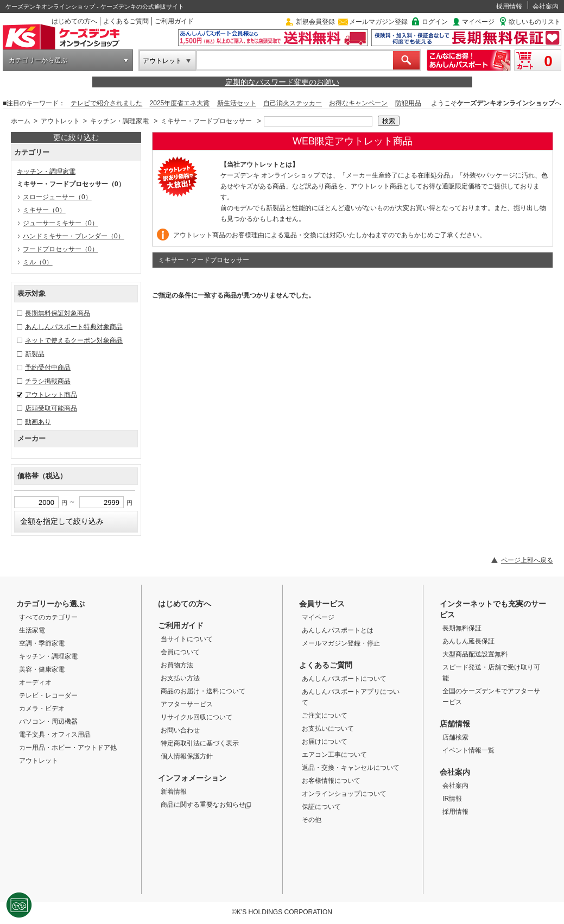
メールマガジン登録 (378, 22)
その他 (312, 820)
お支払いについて (328, 729)
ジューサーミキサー (61, 223)
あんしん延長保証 (468, 641)
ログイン (435, 22)
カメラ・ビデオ (42, 708)
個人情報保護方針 (187, 756)
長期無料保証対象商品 (58, 313)
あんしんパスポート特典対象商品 (74, 327)
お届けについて (325, 742)
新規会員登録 (315, 22)
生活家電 (32, 630)
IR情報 (452, 799)
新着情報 (174, 792)
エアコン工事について (334, 755)
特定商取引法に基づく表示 (200, 743)
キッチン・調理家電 (119, 121)
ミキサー (44, 210)
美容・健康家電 (42, 669)
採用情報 (509, 7)
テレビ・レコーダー (48, 695)
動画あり (38, 422)
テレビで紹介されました (106, 103)
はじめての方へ (74, 21)
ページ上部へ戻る (527, 560)
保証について (321, 807)
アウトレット (162, 61)
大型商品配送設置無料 (475, 654)
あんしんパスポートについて (344, 679)
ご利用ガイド (174, 21)
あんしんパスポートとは (338, 630)
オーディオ (35, 682)
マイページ (478, 22)
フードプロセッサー (61, 249)
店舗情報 (455, 724)
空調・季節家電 (42, 643)
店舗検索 (455, 737)
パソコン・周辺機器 (48, 722)
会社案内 (546, 7)
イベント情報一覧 (468, 750)
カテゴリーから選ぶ (38, 60)
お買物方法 (177, 665)
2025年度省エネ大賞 (180, 103)
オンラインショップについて (344, 794)
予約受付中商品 (48, 368)
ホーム (21, 121)
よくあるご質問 (126, 21)
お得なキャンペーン (358, 103)
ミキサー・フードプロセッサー (206, 121)
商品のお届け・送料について (203, 691)
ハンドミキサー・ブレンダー (74, 236)
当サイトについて (187, 639)
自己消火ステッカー (293, 103)
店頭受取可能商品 (51, 408)
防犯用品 (408, 103)
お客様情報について (331, 781)
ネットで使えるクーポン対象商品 (74, 340)
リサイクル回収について (197, 717)
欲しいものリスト (535, 22)
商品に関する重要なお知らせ (206, 805)
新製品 (35, 354)
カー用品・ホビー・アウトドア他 (68, 748)
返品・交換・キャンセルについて (351, 768)
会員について (180, 652)
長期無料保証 (462, 628)
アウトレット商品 (51, 395)
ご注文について (325, 716)
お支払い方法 (180, 678)
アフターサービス (187, 704)
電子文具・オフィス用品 (55, 735)
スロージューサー (57, 197)
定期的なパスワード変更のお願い (282, 82)
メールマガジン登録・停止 (341, 643)
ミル (38, 262)
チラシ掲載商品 (48, 381)
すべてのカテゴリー (48, 617)
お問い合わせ (180, 730)
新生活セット (237, 103)
